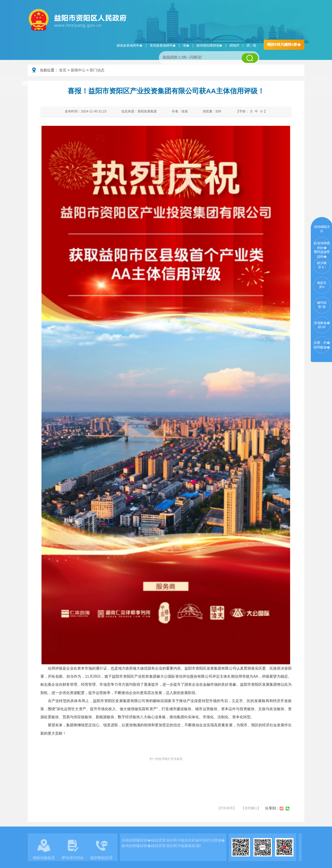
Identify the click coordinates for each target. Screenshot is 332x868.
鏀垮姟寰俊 (322, 305)
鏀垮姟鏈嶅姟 (250, 84)
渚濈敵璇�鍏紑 (322, 325)
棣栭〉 (29, 83)
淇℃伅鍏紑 (140, 84)
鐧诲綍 (234, 45)
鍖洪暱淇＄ (322, 265)
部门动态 (97, 70)
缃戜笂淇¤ (322, 285)
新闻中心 (78, 70)
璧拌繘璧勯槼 (63, 84)
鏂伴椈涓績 (176, 84)
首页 (63, 70)
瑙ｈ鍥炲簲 (212, 84)
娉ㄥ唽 (251, 45)
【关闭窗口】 (251, 808)
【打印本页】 (227, 808)
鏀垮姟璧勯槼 (102, 84)
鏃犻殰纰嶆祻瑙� (209, 45)
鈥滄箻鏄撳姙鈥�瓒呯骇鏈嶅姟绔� (322, 248)
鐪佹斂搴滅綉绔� (130, 45)
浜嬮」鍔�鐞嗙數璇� (322, 345)
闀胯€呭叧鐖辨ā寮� (284, 45)
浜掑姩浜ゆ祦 (289, 84)
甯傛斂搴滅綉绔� (163, 45)
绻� (186, 45)
